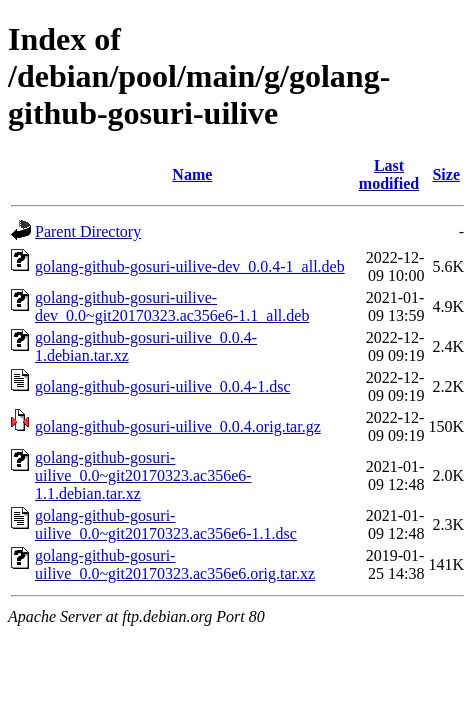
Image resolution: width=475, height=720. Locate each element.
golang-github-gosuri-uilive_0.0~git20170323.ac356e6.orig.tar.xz (175, 564)
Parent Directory (88, 231)
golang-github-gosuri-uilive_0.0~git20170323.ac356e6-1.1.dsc (166, 524)
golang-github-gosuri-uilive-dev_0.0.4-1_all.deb (190, 266)
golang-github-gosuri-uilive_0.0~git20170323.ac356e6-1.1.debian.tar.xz (143, 475)
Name (192, 174)
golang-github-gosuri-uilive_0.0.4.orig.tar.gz (178, 426)
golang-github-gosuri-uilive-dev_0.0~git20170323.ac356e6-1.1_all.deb (172, 306)
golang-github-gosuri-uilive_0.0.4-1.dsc (163, 386)
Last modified (389, 174)
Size (446, 174)
